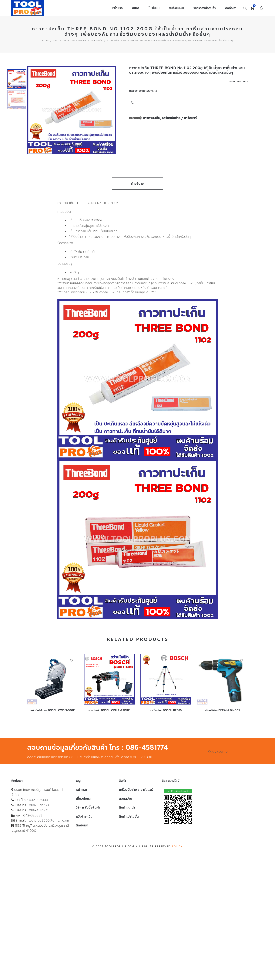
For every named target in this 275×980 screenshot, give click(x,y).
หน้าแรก (81, 790)
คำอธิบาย (137, 184)
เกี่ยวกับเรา (84, 799)
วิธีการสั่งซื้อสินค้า (88, 807)
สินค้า (56, 41)
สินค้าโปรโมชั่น (129, 816)
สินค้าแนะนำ (127, 807)
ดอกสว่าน (126, 799)
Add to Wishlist (133, 103)
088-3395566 (39, 805)
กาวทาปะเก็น (97, 41)
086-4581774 (39, 810)
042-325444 (38, 800)
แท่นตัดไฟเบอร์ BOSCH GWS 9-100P (53, 710)
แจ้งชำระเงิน (84, 816)
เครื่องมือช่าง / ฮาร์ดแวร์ (75, 41)
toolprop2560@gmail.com (49, 820)
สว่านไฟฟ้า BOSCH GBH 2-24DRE (109, 710)
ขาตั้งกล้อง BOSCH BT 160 (166, 710)
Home (45, 41)
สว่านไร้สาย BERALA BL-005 (222, 710)
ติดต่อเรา (82, 825)
